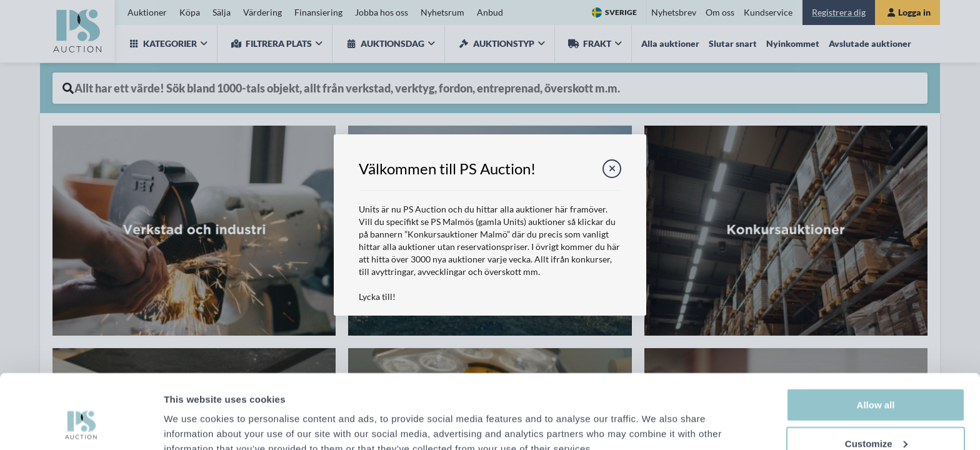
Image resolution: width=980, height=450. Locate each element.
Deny (876, 418)
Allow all (876, 341)
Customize (876, 380)
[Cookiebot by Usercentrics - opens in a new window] (81, 426)
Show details (193, 419)
